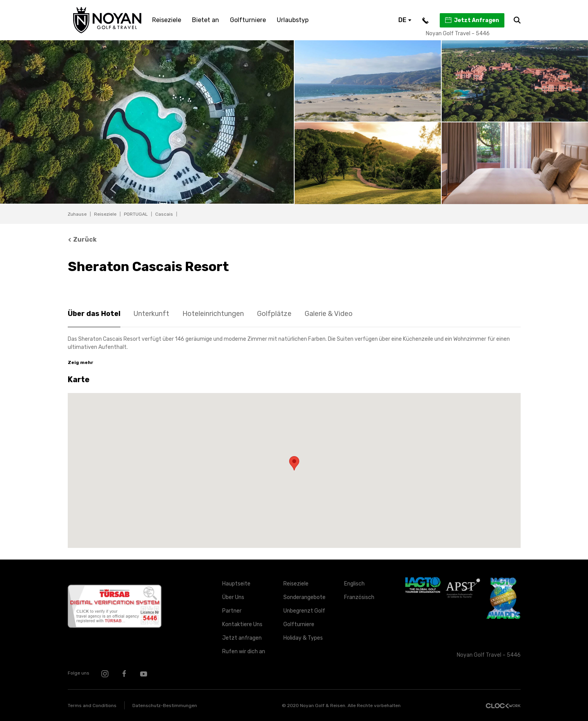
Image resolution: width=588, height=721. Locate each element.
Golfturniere (248, 20)
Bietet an (206, 20)
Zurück (82, 239)
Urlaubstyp (293, 20)
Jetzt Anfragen (472, 20)
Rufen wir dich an (244, 651)
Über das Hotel (94, 314)
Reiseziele (167, 20)
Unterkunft (151, 314)
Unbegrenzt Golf (304, 611)
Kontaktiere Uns (242, 624)
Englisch (354, 584)
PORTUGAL (136, 214)
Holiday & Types (303, 638)
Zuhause (77, 214)
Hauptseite (236, 584)
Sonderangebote (304, 597)
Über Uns (233, 597)
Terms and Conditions (92, 706)
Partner (232, 611)
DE (405, 20)
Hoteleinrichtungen (213, 314)
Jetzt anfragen (242, 638)
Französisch (359, 597)
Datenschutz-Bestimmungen (165, 706)
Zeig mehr (81, 362)
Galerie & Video (329, 314)
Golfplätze (274, 314)
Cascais (164, 214)
